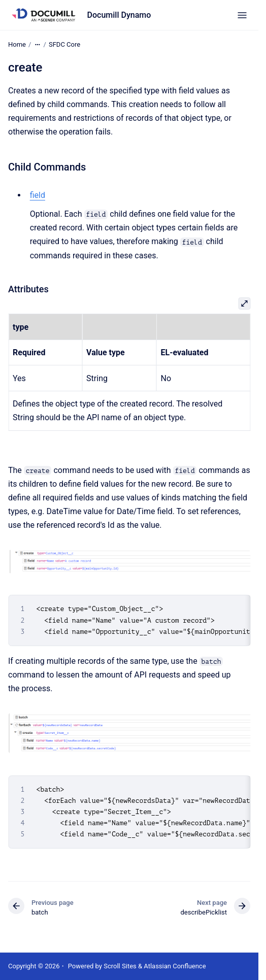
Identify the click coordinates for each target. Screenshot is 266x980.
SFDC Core (64, 44)
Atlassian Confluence (175, 966)
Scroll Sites (120, 966)
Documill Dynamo (119, 15)
